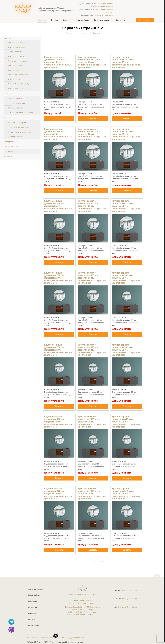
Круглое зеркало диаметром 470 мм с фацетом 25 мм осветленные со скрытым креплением (58, 494)
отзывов (71, 642)
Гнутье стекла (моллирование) (20, 132)
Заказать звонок (145, 20)
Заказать (59, 119)
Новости (32, 613)
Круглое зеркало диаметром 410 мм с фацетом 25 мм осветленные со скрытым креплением (58, 422)
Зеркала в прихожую (16, 43)
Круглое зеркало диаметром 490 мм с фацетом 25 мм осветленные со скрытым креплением (92, 494)
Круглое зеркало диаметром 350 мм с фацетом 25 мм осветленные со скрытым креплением (58, 350)
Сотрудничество (11, 146)
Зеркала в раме (14, 79)
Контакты (8, 157)
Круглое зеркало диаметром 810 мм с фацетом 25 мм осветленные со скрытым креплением (92, 62)
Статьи (31, 619)
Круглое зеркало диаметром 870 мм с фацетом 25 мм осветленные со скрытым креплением (92, 134)
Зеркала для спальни (17, 88)
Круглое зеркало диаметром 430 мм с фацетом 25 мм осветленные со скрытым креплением (92, 422)
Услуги (7, 118)
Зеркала (7, 38)
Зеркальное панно (15, 65)
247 (100, 562)
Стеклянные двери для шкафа (20, 112)
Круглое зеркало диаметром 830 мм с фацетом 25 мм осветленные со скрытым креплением (126, 62)
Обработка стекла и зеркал (19, 127)
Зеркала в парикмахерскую (19, 84)
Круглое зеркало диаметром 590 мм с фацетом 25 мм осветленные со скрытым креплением (92, 278)
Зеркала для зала (15, 70)
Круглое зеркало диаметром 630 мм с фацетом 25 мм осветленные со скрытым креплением (58, 206)
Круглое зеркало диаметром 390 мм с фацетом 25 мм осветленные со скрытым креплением (126, 350)
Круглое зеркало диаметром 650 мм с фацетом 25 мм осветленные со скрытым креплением (92, 206)
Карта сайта (34, 625)
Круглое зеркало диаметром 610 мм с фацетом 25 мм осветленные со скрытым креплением (58, 278)
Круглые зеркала (15, 52)
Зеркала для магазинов (17, 61)
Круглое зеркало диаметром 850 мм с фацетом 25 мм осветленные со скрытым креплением (58, 134)
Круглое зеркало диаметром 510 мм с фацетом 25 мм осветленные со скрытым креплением (126, 494)
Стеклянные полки (15, 108)
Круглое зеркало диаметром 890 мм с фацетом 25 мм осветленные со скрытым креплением (126, 134)
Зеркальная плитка (16, 56)
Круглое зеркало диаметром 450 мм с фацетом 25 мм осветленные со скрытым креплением (126, 422)
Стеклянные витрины (16, 99)
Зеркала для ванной (16, 47)
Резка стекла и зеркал (17, 123)
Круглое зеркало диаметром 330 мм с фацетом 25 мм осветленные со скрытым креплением (126, 278)
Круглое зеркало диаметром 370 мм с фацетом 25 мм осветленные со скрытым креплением (92, 350)
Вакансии (12, 151)
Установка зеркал (15, 136)
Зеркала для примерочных (19, 75)
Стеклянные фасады (16, 103)
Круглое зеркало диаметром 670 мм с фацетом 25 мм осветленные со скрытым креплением (126, 206)
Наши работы (10, 142)
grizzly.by (62, 638)
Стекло (7, 93)
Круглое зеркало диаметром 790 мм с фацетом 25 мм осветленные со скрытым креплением (58, 62)
